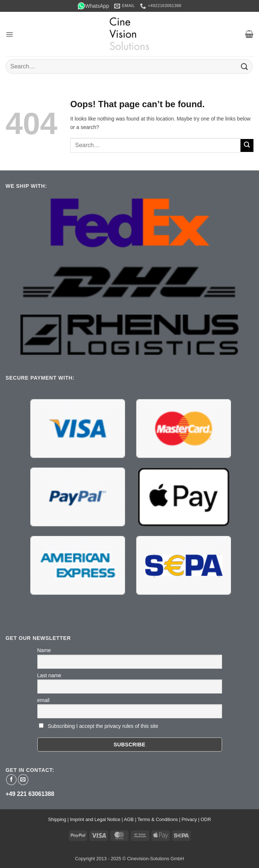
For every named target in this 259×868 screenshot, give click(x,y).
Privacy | (191, 820)
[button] (9, 34)
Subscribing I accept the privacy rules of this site (103, 726)
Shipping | (59, 820)
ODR (206, 820)
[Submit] (245, 66)
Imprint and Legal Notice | (97, 820)
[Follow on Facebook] (11, 779)
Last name (49, 675)
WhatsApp (93, 6)
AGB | (131, 820)
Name (44, 650)
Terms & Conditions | (159, 820)
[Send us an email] (23, 779)
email (43, 700)
